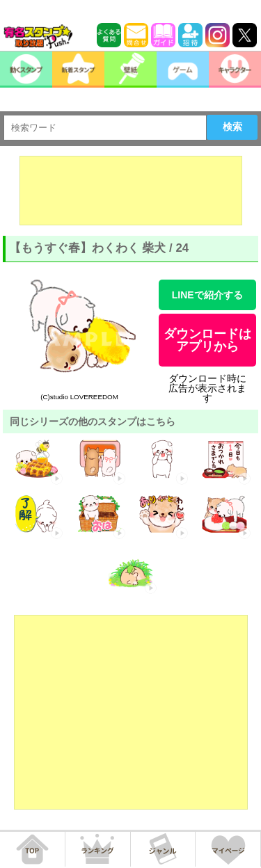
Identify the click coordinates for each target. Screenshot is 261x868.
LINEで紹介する (207, 295)
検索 (232, 127)
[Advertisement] (131, 191)
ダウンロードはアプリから (207, 340)
